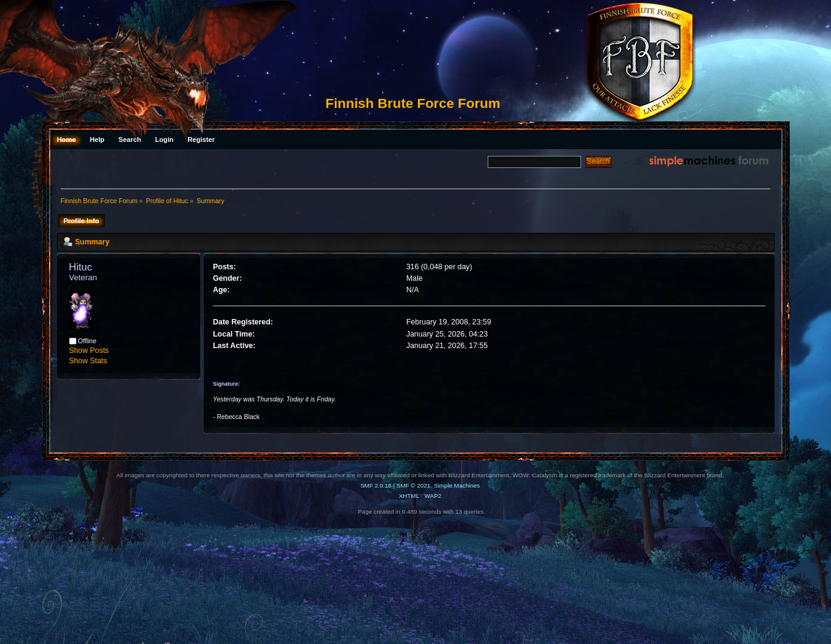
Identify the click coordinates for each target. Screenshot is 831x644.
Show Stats (88, 361)
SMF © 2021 (414, 485)
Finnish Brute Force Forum (413, 103)
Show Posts (89, 351)
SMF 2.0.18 (376, 485)
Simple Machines (457, 485)
